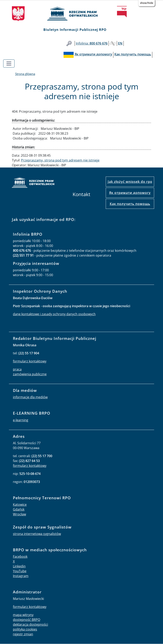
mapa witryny (23, 615)
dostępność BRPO (27, 620)
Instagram (21, 576)
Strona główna (25, 74)
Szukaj (69, 43)
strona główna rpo (33, 183)
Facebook (20, 557)
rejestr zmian (23, 634)
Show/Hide (147, 3)
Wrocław (19, 514)
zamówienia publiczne (30, 374)
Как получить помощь (130, 204)
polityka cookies (25, 629)
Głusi (113, 43)
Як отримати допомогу (130, 193)
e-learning (21, 420)
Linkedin (19, 566)
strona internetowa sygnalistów (37, 534)
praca (17, 369)
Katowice (20, 505)
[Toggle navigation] (9, 63)
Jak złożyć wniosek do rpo (130, 182)
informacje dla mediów (30, 397)
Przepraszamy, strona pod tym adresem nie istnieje (60, 160)
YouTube (20, 571)
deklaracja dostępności (30, 624)
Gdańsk (19, 509)
